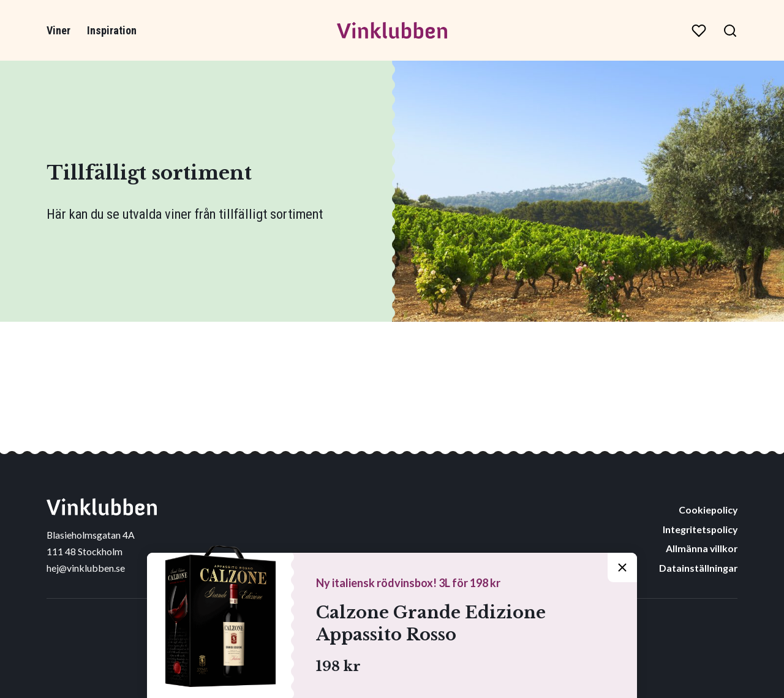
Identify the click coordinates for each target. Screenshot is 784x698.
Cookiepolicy (708, 510)
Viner (58, 30)
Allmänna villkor (702, 548)
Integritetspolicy (700, 529)
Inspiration (112, 30)
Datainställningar (698, 568)
